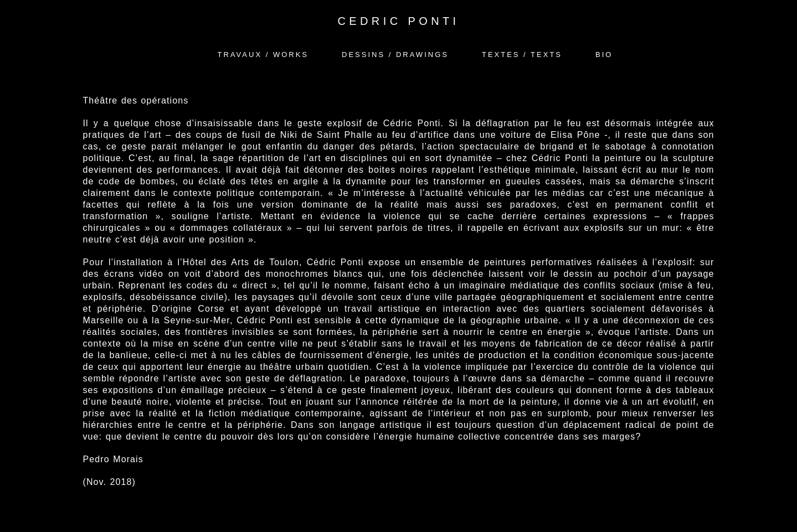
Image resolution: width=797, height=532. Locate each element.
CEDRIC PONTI (398, 21)
